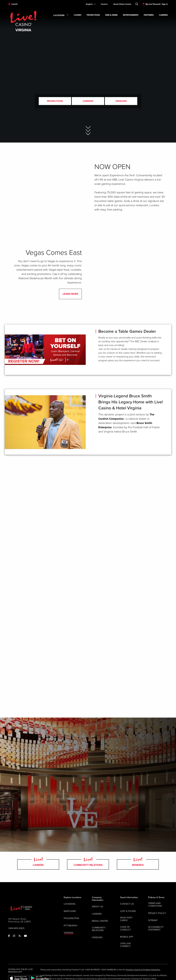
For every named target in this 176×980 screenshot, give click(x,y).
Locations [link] (61, 16)
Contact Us (127, 904)
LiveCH (14, 4)
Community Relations (88, 864)
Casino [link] (78, 15)
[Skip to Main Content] (88, 127)
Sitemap (153, 920)
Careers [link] (163, 15)
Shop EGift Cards (126, 919)
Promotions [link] (93, 15)
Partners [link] (149, 15)
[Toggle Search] (137, 3)
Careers (104, 4)
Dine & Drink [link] (111, 15)
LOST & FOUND (128, 911)
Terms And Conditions (155, 905)
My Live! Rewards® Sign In (157, 4)
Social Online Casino (122, 4)
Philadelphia (71, 918)
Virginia (69, 933)
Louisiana (70, 904)
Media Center (100, 921)
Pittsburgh (70, 926)
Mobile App (127, 937)
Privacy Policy (157, 913)
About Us (97, 907)
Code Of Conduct (125, 928)
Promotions (55, 101)
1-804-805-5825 (16, 928)
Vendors (121, 101)
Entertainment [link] (131, 15)
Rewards (138, 864)
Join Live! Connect (125, 945)
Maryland (70, 911)
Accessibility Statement (156, 928)
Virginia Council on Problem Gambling (143, 970)
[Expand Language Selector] (89, 4)
